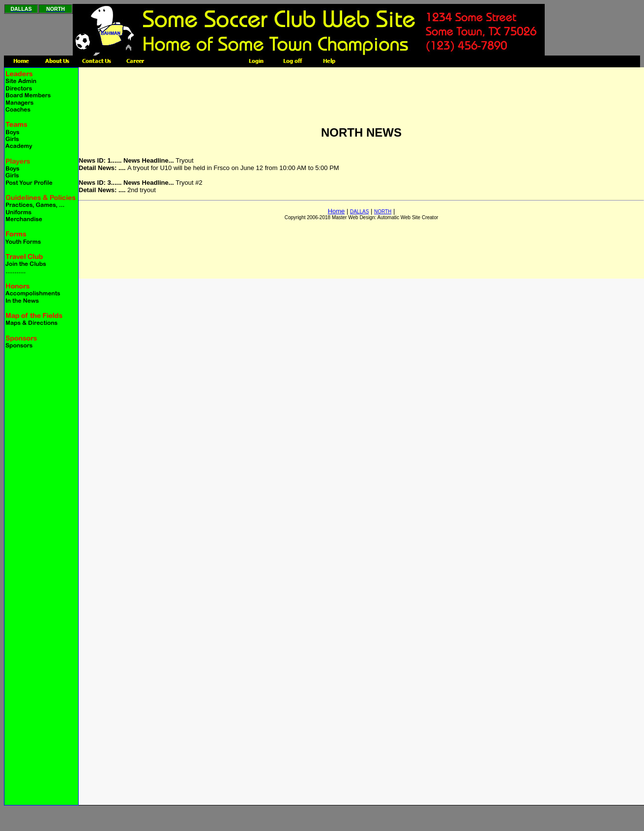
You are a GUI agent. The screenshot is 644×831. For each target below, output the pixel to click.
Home (337, 211)
